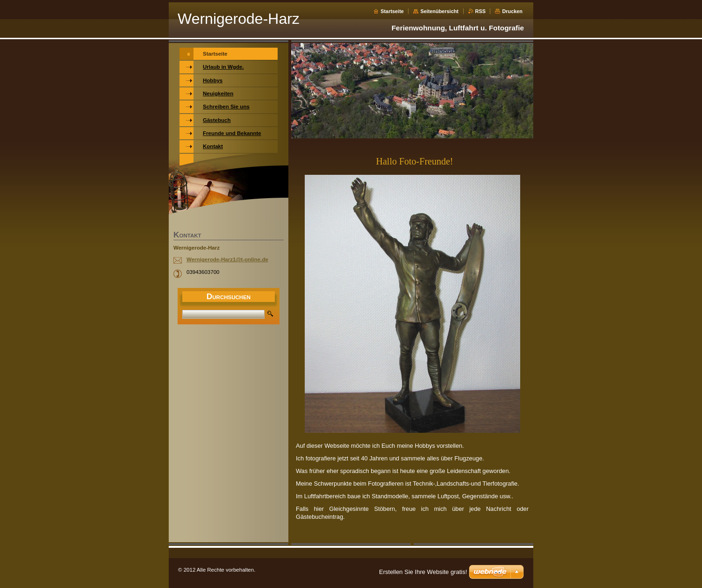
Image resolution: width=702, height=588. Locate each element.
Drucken (512, 11)
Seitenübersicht (439, 11)
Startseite (392, 11)
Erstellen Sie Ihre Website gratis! (423, 572)
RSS (480, 11)
